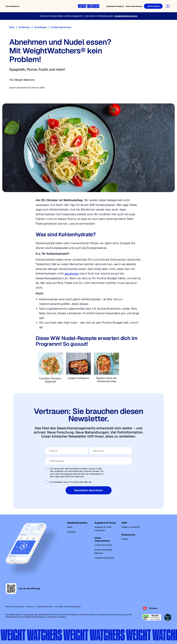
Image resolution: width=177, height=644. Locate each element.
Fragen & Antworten (131, 527)
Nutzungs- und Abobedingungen (68, 607)
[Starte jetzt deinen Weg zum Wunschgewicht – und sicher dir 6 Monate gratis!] (88, 16)
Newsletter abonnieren (89, 490)
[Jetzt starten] (153, 6)
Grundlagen (41, 27)
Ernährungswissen (61, 27)
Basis (70, 527)
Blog (12, 27)
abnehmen (72, 274)
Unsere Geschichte (103, 545)
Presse (125, 539)
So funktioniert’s (13, 6)
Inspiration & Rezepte (104, 558)
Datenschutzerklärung (15, 607)
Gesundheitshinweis (45, 607)
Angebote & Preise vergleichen (103, 529)
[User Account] (168, 6)
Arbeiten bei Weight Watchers (103, 551)
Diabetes (71, 532)
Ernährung (24, 27)
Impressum (30, 607)
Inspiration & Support (115, 6)
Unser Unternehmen (134, 6)
